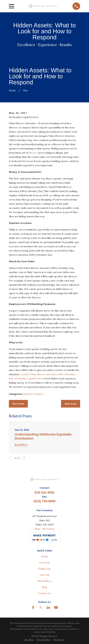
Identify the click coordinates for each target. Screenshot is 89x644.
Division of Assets (33, 394)
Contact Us (44, 593)
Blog (44, 587)
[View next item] (24, 458)
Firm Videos (44, 581)
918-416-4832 (45, 493)
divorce (33, 153)
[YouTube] (56, 607)
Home (45, 556)
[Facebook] (33, 607)
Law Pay (45, 575)
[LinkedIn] (48, 607)
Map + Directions (44, 529)
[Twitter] (41, 607)
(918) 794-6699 (44, 501)
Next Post (71, 404)
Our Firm (45, 562)
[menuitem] (29, 640)
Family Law (45, 569)
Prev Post (18, 404)
